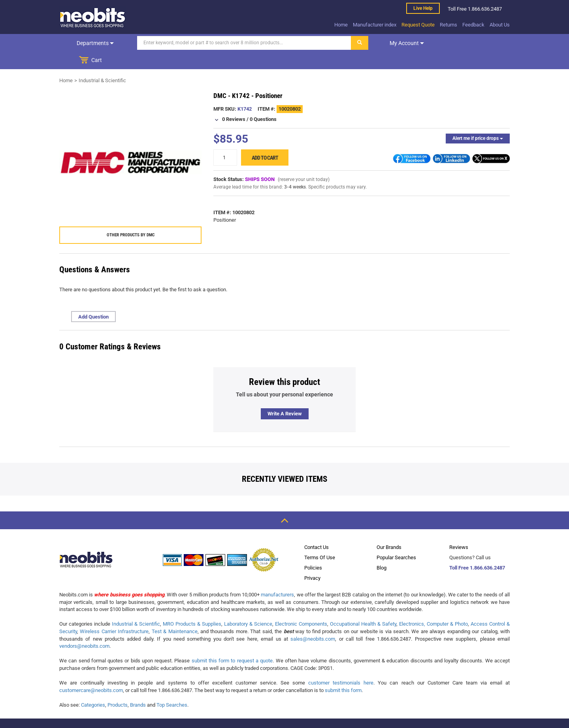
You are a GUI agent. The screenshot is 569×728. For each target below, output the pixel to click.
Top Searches (172, 687)
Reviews (459, 530)
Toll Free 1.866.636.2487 (477, 550)
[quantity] (225, 140)
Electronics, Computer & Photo (433, 606)
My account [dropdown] (400, 43)
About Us (500, 25)
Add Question (93, 299)
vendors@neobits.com (84, 629)
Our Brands (389, 530)
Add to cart (265, 140)
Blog (382, 550)
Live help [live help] (423, 8)
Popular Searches (396, 540)
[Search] (237, 43)
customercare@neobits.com (91, 673)
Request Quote (418, 25)
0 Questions (263, 102)
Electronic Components (301, 606)
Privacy (312, 561)
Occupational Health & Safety (363, 606)
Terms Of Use (320, 540)
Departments (92, 43)
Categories (93, 687)
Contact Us (317, 530)
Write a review (285, 396)
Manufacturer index (375, 25)
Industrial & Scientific (102, 63)
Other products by (131, 218)
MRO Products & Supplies (192, 606)
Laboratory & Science (248, 606)
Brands (138, 687)
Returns (448, 25)
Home (341, 25)
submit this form (343, 673)
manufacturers (277, 577)
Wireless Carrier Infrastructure (114, 614)
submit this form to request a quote (232, 643)
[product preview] (130, 145)
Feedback (473, 25)
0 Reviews (234, 102)
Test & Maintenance (175, 614)
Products (118, 687)
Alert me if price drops (478, 121)
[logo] (93, 17)
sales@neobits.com (313, 621)
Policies (313, 550)
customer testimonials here (341, 665)
